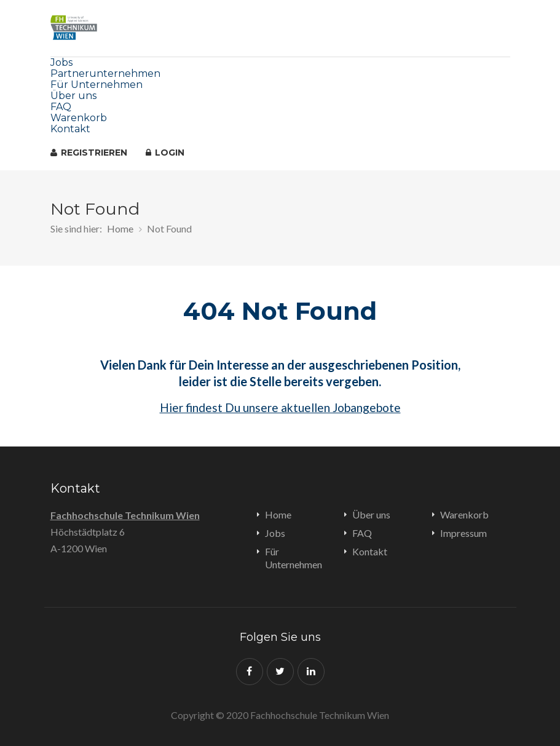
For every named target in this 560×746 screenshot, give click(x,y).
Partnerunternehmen (105, 73)
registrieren (89, 153)
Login (165, 153)
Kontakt (70, 129)
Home (120, 228)
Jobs (61, 62)
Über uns (73, 96)
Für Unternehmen (97, 85)
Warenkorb (79, 118)
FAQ (61, 107)
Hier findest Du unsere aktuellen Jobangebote (280, 407)
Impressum (463, 533)
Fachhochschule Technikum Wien (125, 515)
